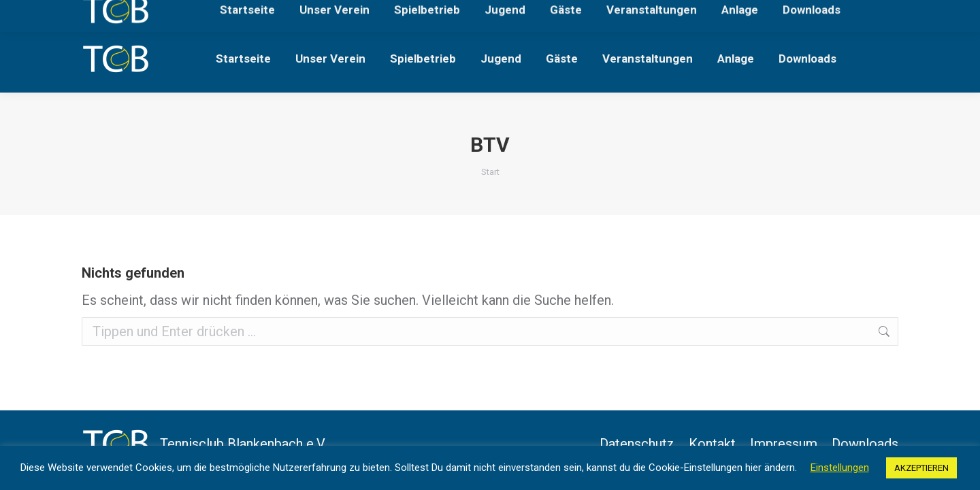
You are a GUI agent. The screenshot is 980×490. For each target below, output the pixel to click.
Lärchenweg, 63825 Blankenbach (157, 13)
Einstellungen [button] (840, 468)
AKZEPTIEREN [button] (921, 468)
